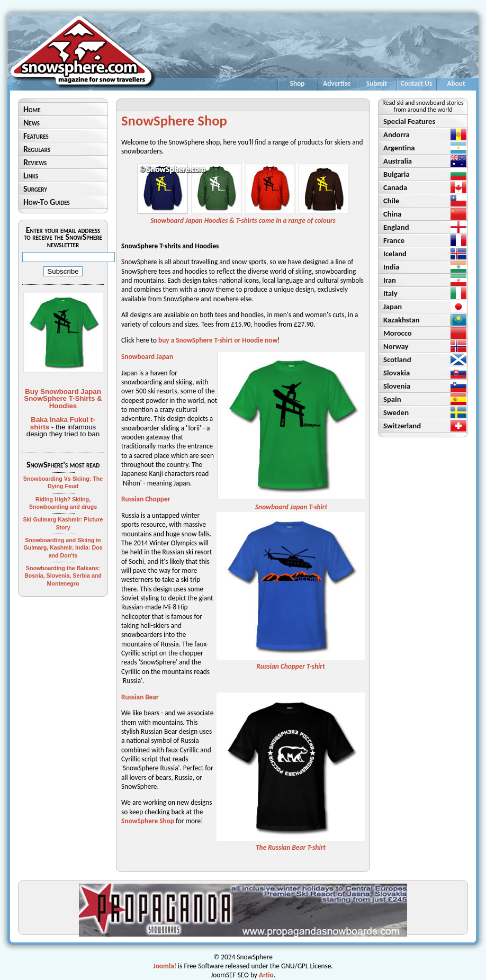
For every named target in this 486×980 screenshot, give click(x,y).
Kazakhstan (402, 320)
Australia (398, 161)
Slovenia (397, 386)
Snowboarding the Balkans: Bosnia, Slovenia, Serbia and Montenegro (63, 576)
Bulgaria (397, 174)
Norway (396, 346)
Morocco (398, 333)
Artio (266, 975)
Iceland (395, 254)
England (396, 227)
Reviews (35, 162)
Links (31, 176)
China (392, 214)
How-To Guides (47, 202)
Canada (395, 187)
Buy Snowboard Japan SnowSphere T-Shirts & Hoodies (63, 399)
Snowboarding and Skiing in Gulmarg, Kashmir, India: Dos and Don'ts (63, 548)
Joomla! (165, 966)
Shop (298, 83)
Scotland (397, 359)
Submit (377, 83)
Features (36, 136)
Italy (390, 293)
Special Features (409, 121)
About (456, 83)
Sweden (396, 412)
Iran (390, 280)
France (394, 240)
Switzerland (402, 426)
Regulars (37, 149)
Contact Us (417, 83)
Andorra (397, 134)
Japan (393, 307)
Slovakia (397, 373)
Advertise (337, 83)
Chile (391, 201)
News (31, 123)
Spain (392, 399)
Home (32, 109)
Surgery (35, 189)
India (391, 267)
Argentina (399, 148)
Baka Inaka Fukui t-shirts (63, 423)
